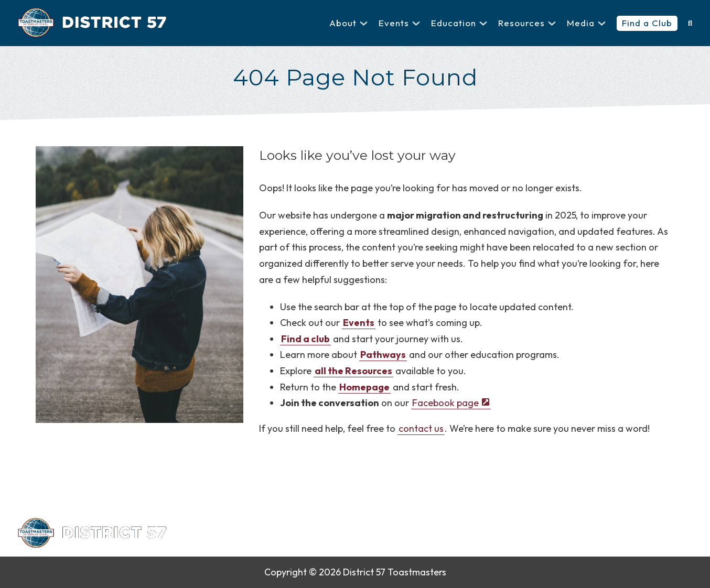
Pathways (383, 355)
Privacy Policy (398, 533)
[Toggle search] (690, 23)
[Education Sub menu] (483, 23)
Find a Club (647, 23)
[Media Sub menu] (602, 23)
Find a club (305, 339)
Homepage (364, 387)
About (343, 23)
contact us (421, 428)
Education (454, 23)
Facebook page (445, 403)
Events (394, 23)
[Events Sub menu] (416, 23)
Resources (521, 23)
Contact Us (332, 533)
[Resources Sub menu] (552, 23)
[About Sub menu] (364, 23)
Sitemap (518, 533)
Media (581, 23)
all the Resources (353, 371)
